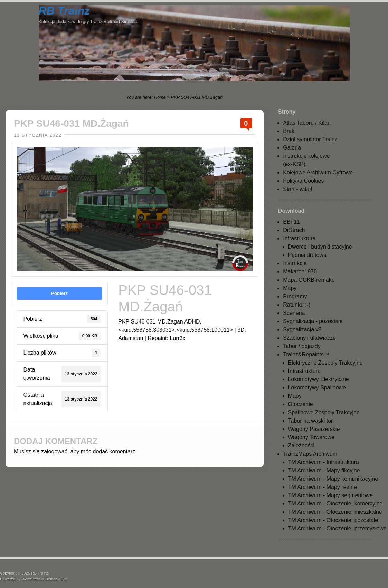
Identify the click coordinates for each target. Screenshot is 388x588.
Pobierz (59, 293)
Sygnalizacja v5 (302, 330)
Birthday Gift (56, 579)
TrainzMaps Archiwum (310, 454)
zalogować (54, 451)
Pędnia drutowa (307, 255)
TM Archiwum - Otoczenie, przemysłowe (337, 528)
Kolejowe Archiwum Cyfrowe (318, 172)
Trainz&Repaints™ (306, 354)
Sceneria (294, 313)
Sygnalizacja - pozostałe (313, 321)
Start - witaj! (297, 189)
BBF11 (291, 222)
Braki (289, 131)
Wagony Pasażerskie (314, 429)
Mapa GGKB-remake (309, 280)
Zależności (301, 446)
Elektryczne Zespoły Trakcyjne (325, 363)
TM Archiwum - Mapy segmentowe (330, 495)
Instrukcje (295, 263)
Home (160, 97)
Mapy (290, 288)
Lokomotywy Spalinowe (317, 388)
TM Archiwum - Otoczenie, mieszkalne (335, 512)
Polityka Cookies (303, 181)
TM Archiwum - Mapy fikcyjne (324, 470)
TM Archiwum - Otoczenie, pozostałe (333, 520)
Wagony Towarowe (311, 437)
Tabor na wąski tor (311, 421)
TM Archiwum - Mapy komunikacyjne (333, 479)
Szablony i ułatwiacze (309, 338)
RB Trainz (64, 11)
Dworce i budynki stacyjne (320, 247)
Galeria (292, 148)
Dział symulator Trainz (310, 139)
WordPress (31, 579)
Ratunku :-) (297, 305)
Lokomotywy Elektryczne (319, 379)
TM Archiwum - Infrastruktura (324, 462)
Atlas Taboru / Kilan (307, 123)
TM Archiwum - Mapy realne (323, 487)
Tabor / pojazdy (302, 346)
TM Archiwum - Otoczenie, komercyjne (335, 504)
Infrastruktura (299, 238)
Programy (295, 296)
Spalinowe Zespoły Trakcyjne (324, 412)
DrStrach (294, 230)
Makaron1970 (300, 272)
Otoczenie (301, 404)
